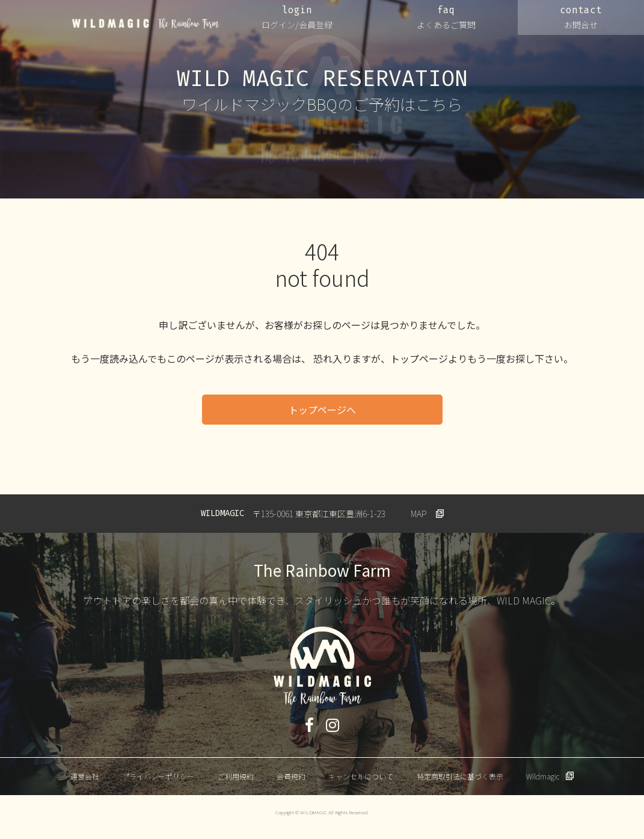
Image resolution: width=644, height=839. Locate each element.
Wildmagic (543, 776)
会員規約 (291, 776)
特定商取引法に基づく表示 (460, 776)
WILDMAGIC (146, 23)
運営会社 (85, 776)
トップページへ (322, 410)
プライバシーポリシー (158, 776)
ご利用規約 (236, 776)
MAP (419, 514)
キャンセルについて (361, 776)
